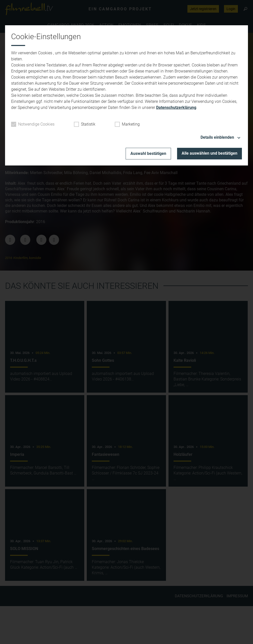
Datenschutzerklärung (176, 108)
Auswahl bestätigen (148, 153)
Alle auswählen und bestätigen (209, 153)
